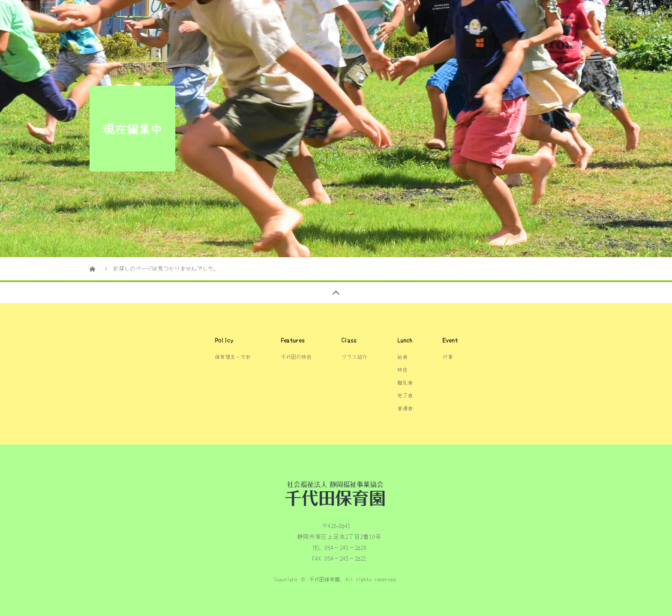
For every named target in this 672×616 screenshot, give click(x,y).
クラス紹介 (483, 15)
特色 (402, 369)
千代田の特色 (360, 15)
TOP (314, 15)
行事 (564, 15)
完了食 (405, 395)
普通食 (405, 408)
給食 (528, 15)
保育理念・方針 (423, 15)
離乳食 (405, 382)
